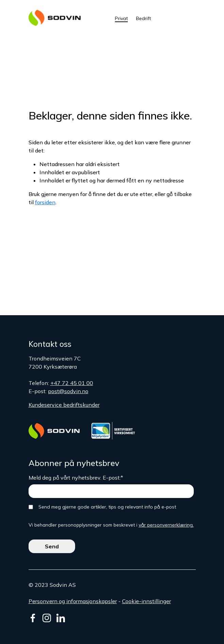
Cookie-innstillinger (147, 601)
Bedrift (143, 18)
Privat (121, 18)
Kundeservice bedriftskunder (64, 405)
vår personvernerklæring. (166, 525)
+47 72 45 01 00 (72, 383)
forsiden (45, 202)
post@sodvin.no (68, 391)
